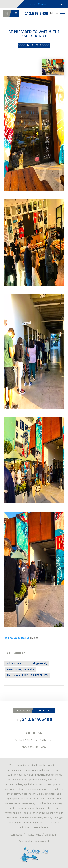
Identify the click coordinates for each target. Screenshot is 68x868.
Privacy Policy (34, 835)
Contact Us (45, 5)
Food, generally (38, 664)
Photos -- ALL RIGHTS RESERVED (27, 676)
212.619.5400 (36, 14)
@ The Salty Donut (17, 638)
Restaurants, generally (20, 670)
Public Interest (15, 664)
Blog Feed (50, 835)
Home (32, 5)
